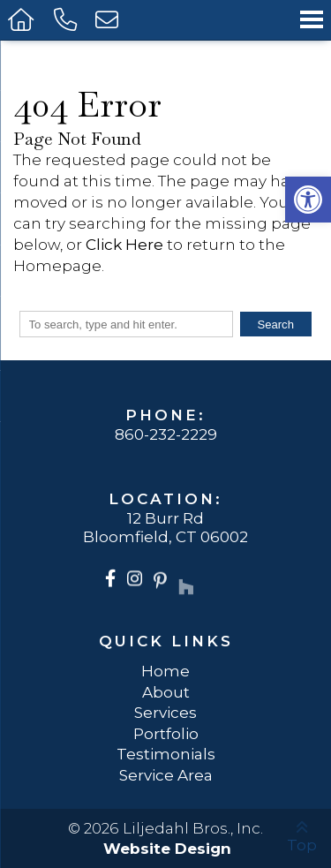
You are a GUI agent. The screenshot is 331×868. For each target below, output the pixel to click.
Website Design (167, 848)
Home (165, 671)
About (166, 692)
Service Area (166, 775)
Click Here (124, 244)
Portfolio (166, 733)
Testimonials (166, 754)
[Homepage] (23, 20)
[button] (308, 200)
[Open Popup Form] (108, 20)
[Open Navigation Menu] (312, 19)
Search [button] (275, 325)
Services (165, 712)
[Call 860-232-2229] (66, 20)
